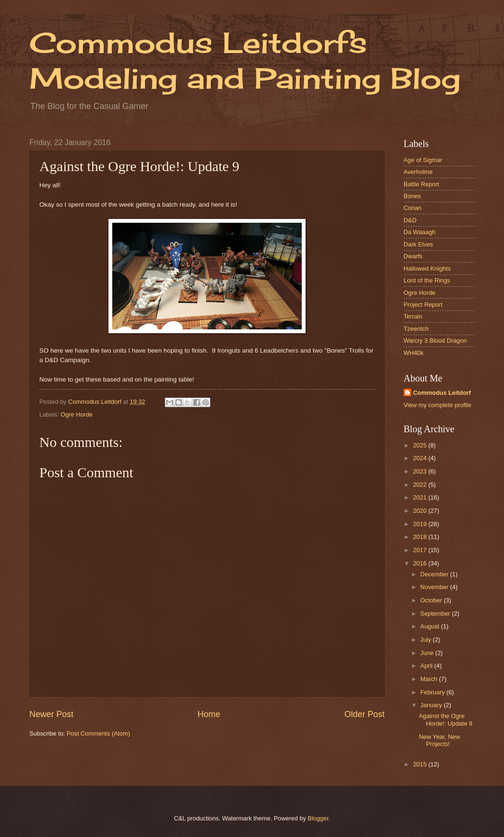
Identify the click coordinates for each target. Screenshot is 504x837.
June (428, 653)
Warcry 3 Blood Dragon (435, 341)
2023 (421, 471)
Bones (412, 196)
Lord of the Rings (427, 280)
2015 (421, 764)
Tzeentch (416, 329)
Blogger (318, 818)
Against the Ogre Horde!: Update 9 (445, 719)
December (435, 574)
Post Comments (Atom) (99, 733)
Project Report (423, 305)
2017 (421, 550)
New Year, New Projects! (439, 740)
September (436, 614)
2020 (421, 511)
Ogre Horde (76, 414)
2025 (421, 445)
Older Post (364, 714)
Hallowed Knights (427, 268)
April (427, 666)
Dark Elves (418, 244)
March (429, 679)
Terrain (413, 316)
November (435, 587)
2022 (421, 485)
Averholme (418, 172)
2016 (421, 563)
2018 (421, 537)
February (433, 692)
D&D (410, 220)
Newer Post (51, 714)
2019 (421, 524)
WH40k (414, 353)
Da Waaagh (420, 232)
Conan (413, 208)
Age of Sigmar (423, 160)
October (432, 600)
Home (209, 714)
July (426, 640)
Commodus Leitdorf (442, 393)
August (431, 626)
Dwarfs (413, 256)
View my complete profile (437, 405)
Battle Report (421, 184)
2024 (421, 458)
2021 (421, 497)
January (432, 705)
